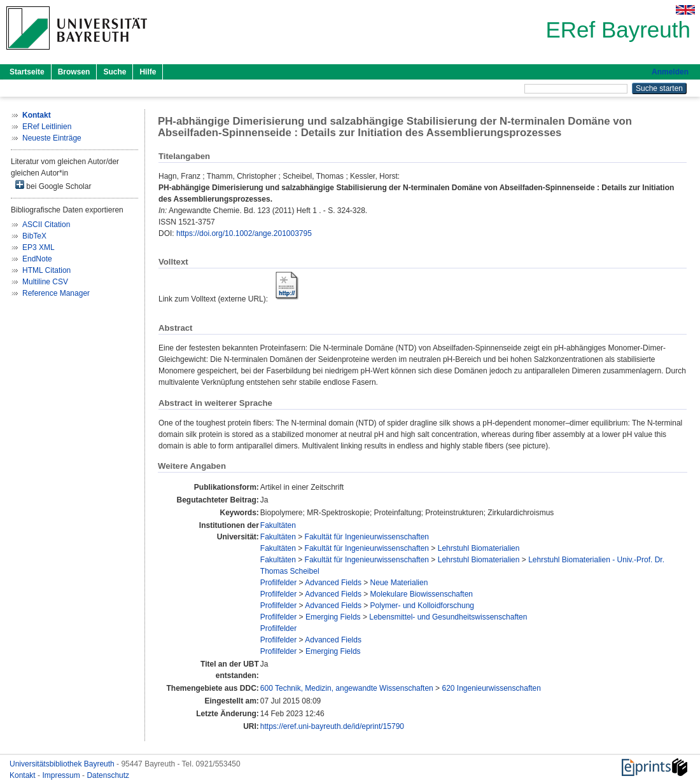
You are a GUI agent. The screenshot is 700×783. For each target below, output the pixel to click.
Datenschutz (108, 775)
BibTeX (34, 236)
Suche (115, 72)
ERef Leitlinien (47, 127)
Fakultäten (278, 525)
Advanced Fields (333, 583)
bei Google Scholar (53, 185)
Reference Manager (56, 293)
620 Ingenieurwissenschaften (491, 688)
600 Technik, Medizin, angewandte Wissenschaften (347, 688)
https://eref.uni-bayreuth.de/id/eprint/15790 (332, 726)
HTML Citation (46, 270)
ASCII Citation (46, 225)
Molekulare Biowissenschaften (422, 594)
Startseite (27, 72)
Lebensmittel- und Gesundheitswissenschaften (448, 617)
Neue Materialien (399, 583)
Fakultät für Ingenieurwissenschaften (367, 537)
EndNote (37, 259)
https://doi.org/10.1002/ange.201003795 (244, 233)
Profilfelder (278, 583)
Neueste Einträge (52, 138)
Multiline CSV (45, 282)
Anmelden (670, 72)
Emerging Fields (333, 617)
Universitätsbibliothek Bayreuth (63, 764)
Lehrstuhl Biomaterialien (479, 548)
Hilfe (148, 72)
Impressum (62, 775)
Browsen (74, 72)
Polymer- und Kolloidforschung (422, 606)
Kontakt (24, 775)
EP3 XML (38, 247)
